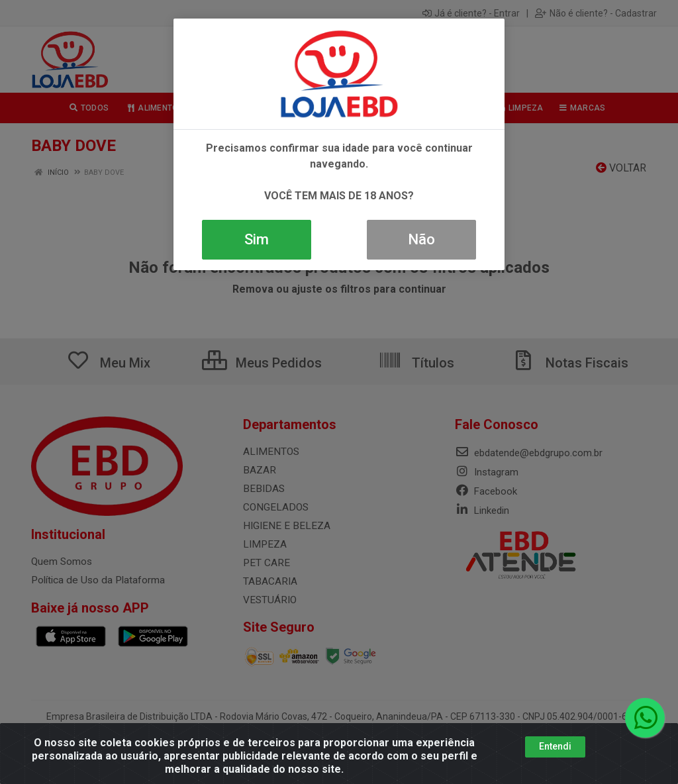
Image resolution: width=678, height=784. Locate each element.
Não (421, 239)
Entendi (555, 746)
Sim (257, 239)
